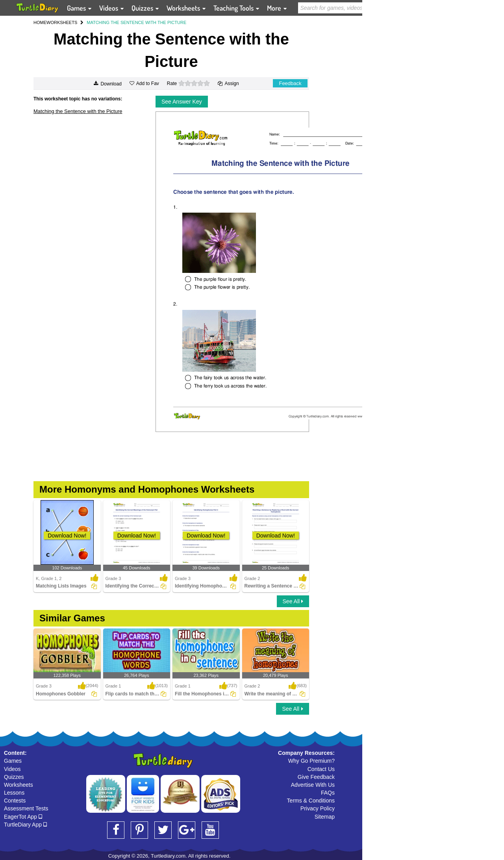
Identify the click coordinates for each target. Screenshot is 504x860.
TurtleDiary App (25, 825)
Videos (12, 769)
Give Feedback (316, 777)
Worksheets (19, 785)
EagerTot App (23, 817)
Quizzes (14, 777)
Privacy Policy (318, 808)
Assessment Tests (26, 808)
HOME (40, 22)
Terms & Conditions (311, 801)
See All (293, 601)
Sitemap (325, 817)
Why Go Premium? (311, 761)
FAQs (328, 793)
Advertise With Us (313, 785)
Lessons (14, 793)
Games (13, 761)
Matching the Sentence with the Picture (78, 111)
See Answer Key (182, 102)
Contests (15, 801)
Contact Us (321, 769)
